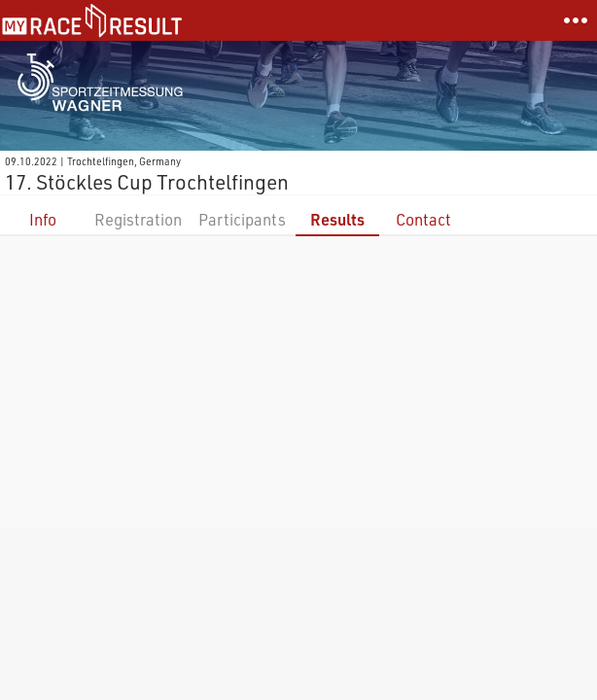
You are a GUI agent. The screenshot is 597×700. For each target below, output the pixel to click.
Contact (423, 219)
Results (337, 219)
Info (43, 219)
